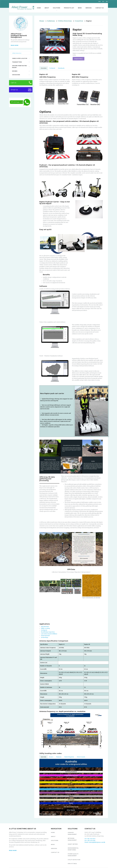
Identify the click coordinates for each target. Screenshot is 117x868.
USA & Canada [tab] (81, 757)
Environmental (45, 636)
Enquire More (79, 59)
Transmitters (17, 62)
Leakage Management (72, 833)
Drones (15, 71)
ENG (100, 2)
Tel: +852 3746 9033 (90, 839)
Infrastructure (45, 627)
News (80, 8)
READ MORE (13, 850)
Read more (15, 45)
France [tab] (51, 757)
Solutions (57, 8)
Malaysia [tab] (59, 757)
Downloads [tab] (61, 68)
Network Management (72, 839)
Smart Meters (73, 844)
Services (89, 8)
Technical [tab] (52, 68)
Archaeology (45, 637)
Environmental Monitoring (73, 849)
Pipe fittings (72, 864)
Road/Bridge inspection (48, 632)
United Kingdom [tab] (69, 757)
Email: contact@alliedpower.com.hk (95, 842)
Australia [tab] (43, 757)
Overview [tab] (44, 68)
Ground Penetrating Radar (19, 67)
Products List (69, 8)
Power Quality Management (73, 855)
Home (39, 8)
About (47, 8)
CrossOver (79, 21)
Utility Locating (45, 628)
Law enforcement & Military (49, 634)
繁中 (107, 2)
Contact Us (100, 8)
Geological (44, 630)
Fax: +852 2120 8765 (90, 841)
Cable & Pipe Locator (20, 58)
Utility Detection (65, 21)
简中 (103, 2)
